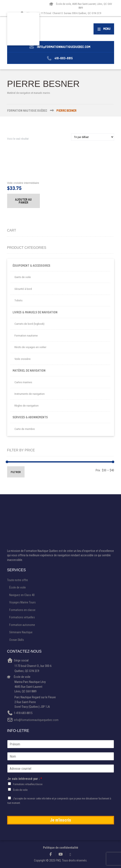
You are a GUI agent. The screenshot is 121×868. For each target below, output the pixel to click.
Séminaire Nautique (21, 632)
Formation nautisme (26, 336)
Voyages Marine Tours (22, 602)
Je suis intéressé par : (25, 779)
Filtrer (16, 472)
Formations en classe (22, 610)
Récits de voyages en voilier (30, 347)
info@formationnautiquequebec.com (36, 720)
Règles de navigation (27, 406)
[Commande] (93, 137)
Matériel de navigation (29, 370)
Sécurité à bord (23, 289)
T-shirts (18, 300)
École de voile (18, 587)
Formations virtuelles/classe (28, 784)
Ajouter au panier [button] (23, 201)
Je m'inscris (60, 820)
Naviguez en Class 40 (22, 595)
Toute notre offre (18, 580)
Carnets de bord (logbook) (29, 324)
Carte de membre (25, 429)
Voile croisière (23, 359)
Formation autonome (22, 625)
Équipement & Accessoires (31, 266)
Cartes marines (23, 382)
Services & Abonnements (30, 417)
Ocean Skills (17, 640)
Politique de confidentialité (61, 848)
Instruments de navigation (30, 394)
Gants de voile (23, 277)
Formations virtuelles (22, 617)
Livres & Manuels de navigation (35, 312)
